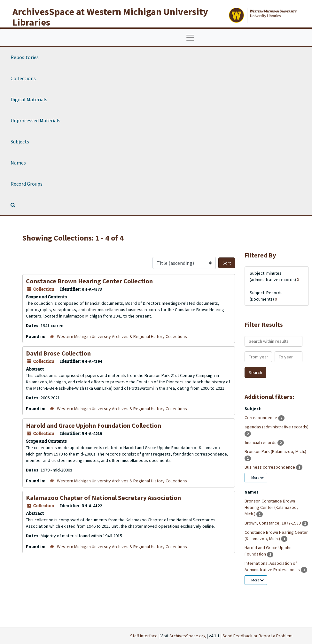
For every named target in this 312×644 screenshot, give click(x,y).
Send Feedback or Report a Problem (257, 636)
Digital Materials (29, 99)
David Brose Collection (58, 353)
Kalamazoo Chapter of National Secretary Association (103, 498)
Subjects (20, 142)
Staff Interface (144, 636)
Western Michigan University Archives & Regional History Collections (122, 336)
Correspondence (261, 418)
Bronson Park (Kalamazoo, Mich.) (275, 451)
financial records (261, 442)
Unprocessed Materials (35, 120)
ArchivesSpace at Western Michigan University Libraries (110, 17)
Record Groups (27, 184)
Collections (23, 78)
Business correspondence (270, 467)
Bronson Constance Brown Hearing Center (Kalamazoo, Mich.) (271, 507)
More (257, 477)
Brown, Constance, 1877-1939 (273, 523)
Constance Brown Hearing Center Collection (89, 281)
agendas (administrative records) (277, 427)
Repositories (25, 57)
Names (18, 163)
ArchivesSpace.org (188, 636)
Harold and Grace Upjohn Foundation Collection (94, 425)
